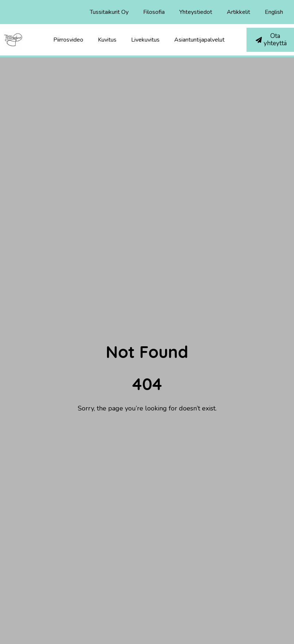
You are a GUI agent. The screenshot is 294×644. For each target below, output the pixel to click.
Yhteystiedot (196, 12)
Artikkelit (238, 12)
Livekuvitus (145, 40)
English (274, 12)
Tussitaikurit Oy (109, 12)
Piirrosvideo (68, 40)
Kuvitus (107, 40)
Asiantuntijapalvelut (199, 40)
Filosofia (154, 12)
